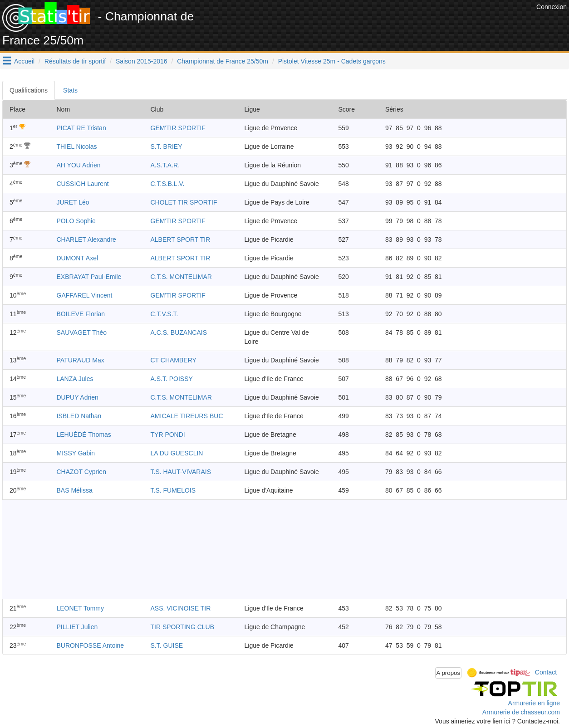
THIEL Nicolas (77, 147)
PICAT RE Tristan (81, 128)
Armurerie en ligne (534, 703)
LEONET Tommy (81, 608)
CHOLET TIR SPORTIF (184, 202)
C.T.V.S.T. (164, 314)
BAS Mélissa (75, 490)
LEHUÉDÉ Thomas (84, 435)
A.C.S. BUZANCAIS (179, 332)
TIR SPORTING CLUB (183, 627)
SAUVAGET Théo (82, 332)
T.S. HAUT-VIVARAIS (181, 472)
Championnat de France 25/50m (223, 61)
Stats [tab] (70, 90)
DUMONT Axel (78, 258)
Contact (546, 672)
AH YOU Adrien (79, 165)
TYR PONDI (168, 435)
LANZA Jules (75, 379)
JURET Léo (73, 202)
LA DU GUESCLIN (177, 453)
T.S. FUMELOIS (173, 490)
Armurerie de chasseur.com (521, 712)
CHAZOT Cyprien (81, 472)
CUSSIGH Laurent (83, 184)
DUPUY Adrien (78, 397)
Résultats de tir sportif (75, 61)
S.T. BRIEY (167, 147)
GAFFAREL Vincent (85, 295)
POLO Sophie (76, 221)
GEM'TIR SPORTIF (178, 128)
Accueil (24, 61)
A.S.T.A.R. (165, 165)
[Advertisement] (369, 23)
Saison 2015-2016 (142, 61)
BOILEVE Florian (81, 314)
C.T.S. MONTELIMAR (181, 277)
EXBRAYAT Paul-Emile (89, 277)
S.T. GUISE (167, 645)
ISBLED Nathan (79, 416)
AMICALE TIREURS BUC (187, 416)
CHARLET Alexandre (86, 239)
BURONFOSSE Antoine (91, 645)
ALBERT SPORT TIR (181, 239)
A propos (449, 673)
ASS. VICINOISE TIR (181, 608)
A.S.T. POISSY (172, 379)
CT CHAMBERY (174, 360)
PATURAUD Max (81, 360)
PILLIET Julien (77, 627)
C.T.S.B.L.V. (168, 184)
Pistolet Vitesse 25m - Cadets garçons (332, 61)
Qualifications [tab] (29, 90)
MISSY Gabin (76, 453)
